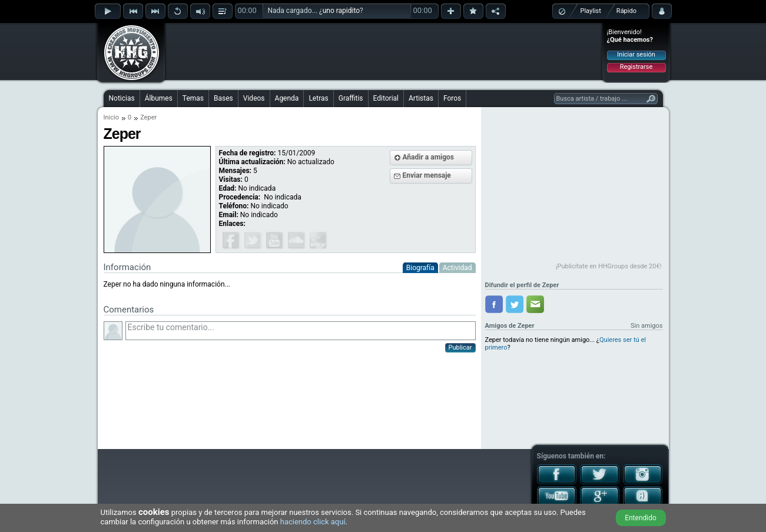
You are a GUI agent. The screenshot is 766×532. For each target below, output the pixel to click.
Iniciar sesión (636, 54)
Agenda (287, 98)
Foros (452, 98)
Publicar (460, 348)
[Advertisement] (384, 51)
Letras (318, 98)
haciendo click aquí (313, 522)
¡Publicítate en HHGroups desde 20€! (609, 266)
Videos (254, 98)
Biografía (420, 268)
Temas (193, 98)
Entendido (641, 518)
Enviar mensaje (427, 175)
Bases (223, 98)
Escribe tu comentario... (301, 331)
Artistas (421, 98)
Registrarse (636, 67)
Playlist (591, 11)
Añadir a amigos (429, 157)
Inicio (111, 117)
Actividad (457, 268)
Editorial (386, 98)
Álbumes (159, 98)
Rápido (626, 11)
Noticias (122, 98)
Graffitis (351, 98)
